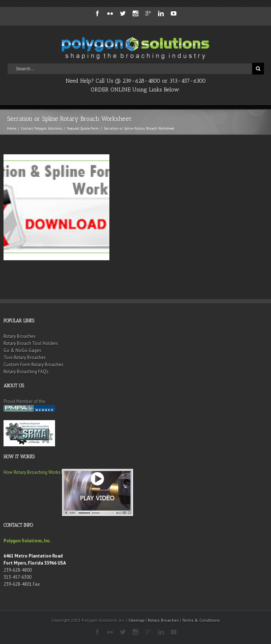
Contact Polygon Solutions (42, 128)
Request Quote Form (83, 128)
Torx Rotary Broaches (25, 357)
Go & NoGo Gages (22, 350)
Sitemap (137, 620)
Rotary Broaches (20, 336)
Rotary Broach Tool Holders (31, 343)
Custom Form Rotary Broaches (34, 365)
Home (12, 128)
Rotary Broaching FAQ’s (26, 372)
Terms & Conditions (201, 620)
